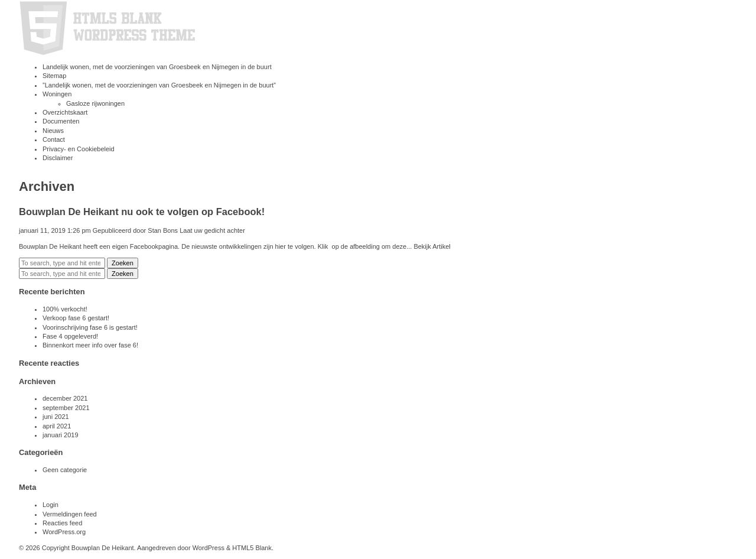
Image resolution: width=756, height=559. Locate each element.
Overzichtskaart (65, 112)
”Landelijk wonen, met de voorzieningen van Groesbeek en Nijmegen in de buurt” (159, 85)
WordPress (208, 548)
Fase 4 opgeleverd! (70, 336)
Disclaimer (58, 158)
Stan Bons (163, 230)
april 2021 (57, 426)
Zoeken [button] (123, 263)
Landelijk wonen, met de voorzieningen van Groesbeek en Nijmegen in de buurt (157, 67)
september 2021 (66, 408)
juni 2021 (56, 417)
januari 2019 (61, 435)
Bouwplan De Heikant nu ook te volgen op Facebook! (142, 212)
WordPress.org (64, 532)
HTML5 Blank (252, 548)
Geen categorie (65, 470)
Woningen (57, 94)
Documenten (61, 121)
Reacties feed (62, 523)
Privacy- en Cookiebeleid (79, 149)
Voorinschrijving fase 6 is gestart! (90, 327)
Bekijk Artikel (432, 246)
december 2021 (65, 398)
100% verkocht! (65, 309)
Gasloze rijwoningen (95, 103)
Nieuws (53, 131)
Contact (54, 139)
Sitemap (54, 76)
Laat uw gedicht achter (212, 230)
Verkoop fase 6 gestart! (76, 318)
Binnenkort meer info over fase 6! (90, 345)
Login (50, 505)
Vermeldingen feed (70, 514)
